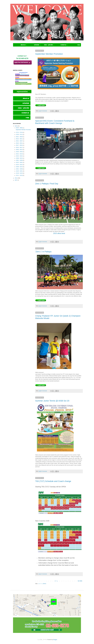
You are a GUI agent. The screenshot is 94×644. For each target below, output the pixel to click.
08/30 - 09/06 (19, 128)
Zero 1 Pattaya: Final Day (47, 184)
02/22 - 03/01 (19, 162)
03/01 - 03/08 (19, 160)
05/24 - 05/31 (19, 143)
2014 (16, 178)
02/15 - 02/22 (19, 165)
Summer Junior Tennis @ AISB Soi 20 (52, 401)
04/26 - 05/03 (19, 152)
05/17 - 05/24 (19, 145)
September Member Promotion (49, 54)
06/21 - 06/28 (19, 137)
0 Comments (44, 111)
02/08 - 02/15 (19, 167)
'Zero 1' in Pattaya (43, 252)
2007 (16, 180)
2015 (16, 126)
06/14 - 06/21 (19, 139)
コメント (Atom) (42, 584)
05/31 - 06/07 (19, 141)
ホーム (56, 581)
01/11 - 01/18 (19, 175)
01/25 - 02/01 (19, 171)
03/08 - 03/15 (19, 158)
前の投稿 (80, 581)
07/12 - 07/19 (19, 132)
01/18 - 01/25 (19, 173)
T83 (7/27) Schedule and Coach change (53, 481)
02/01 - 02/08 (19, 169)
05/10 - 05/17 (19, 147)
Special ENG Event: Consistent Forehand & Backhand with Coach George (55, 122)
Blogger (55, 640)
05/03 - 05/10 (19, 150)
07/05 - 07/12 (19, 135)
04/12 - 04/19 (19, 154)
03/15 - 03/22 (19, 156)
